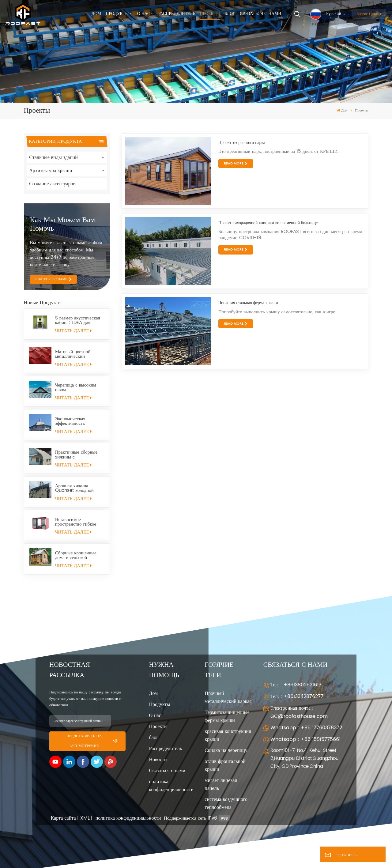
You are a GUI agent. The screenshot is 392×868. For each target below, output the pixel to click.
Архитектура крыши (51, 171)
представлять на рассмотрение (92, 741)
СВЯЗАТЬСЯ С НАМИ (52, 279)
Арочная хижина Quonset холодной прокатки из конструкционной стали (79, 488)
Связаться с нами (260, 14)
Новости (158, 760)
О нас (144, 14)
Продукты (117, 14)
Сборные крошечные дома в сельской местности (76, 555)
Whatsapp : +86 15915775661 (305, 739)
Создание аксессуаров (52, 184)
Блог (230, 14)
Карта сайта (63, 818)
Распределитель (177, 14)
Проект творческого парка (242, 143)
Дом (96, 14)
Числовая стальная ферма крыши (248, 303)
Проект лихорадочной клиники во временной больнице (268, 223)
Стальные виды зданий (53, 157)
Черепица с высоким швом (76, 387)
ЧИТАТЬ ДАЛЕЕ (73, 331)
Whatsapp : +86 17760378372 (306, 728)
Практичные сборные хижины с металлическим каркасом (80, 455)
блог (154, 738)
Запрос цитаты (369, 14)
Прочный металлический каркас (228, 697)
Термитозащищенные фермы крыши (227, 716)
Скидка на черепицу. (226, 750)
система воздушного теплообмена (226, 803)
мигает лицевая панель (221, 784)
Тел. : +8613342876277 (297, 696)
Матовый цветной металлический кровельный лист (73, 354)
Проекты (210, 14)
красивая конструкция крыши (228, 735)
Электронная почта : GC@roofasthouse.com (299, 712)
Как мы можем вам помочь (63, 224)
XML (85, 818)
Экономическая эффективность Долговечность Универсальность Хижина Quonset (73, 421)
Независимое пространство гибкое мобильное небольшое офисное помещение (77, 522)
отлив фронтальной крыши (225, 765)
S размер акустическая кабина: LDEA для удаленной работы (78, 320)
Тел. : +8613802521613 (296, 685)
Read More (234, 164)
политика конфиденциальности (171, 786)
